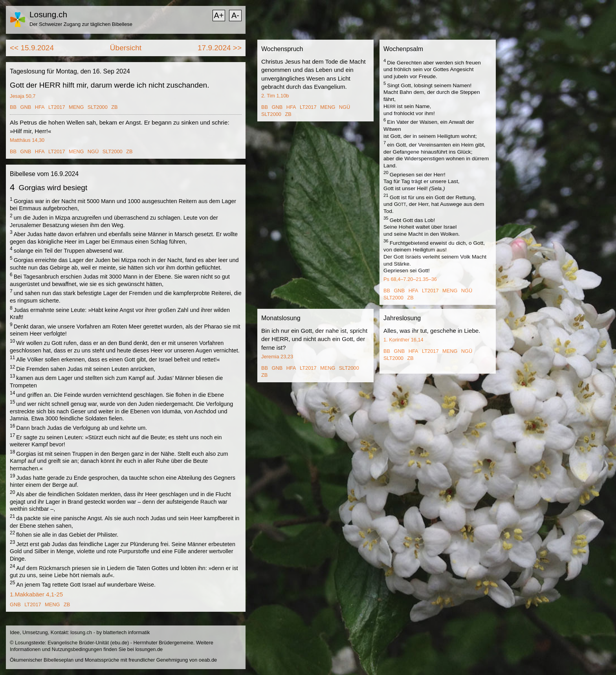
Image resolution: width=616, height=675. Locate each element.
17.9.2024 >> (220, 48)
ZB (114, 107)
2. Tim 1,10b (275, 96)
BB (13, 107)
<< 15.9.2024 (32, 48)
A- (235, 15)
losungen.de (149, 649)
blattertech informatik (127, 632)
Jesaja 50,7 (23, 96)
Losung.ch (48, 14)
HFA (40, 107)
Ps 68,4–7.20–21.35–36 (410, 279)
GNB (26, 107)
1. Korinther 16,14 (403, 340)
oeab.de (208, 660)
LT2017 (57, 107)
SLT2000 (98, 107)
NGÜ (93, 151)
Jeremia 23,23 (277, 357)
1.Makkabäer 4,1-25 (36, 594)
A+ (219, 15)
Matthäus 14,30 (27, 140)
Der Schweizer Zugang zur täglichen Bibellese (81, 24)
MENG (76, 107)
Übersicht (126, 48)
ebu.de (120, 643)
